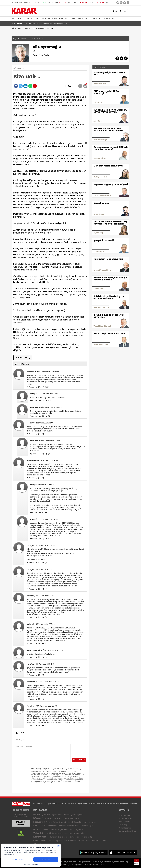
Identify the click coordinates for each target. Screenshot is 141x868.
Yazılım (76, 833)
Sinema (65, 837)
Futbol (44, 826)
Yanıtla (31, 387)
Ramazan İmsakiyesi (127, 831)
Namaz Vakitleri (125, 818)
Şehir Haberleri (125, 828)
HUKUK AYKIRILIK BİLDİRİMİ (127, 804)
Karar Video (83, 19)
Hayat (74, 19)
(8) (39, 434)
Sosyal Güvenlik (81, 822)
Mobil (49, 833)
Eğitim (80, 815)
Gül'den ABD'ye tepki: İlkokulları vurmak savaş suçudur (47, 24)
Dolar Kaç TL (124, 825)
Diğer (91, 826)
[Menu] (117, 19)
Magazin (53, 829)
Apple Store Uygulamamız (125, 853)
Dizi (60, 837)
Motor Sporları (81, 826)
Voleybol (62, 826)
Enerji (71, 822)
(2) (42, 416)
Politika (47, 815)
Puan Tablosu (124, 822)
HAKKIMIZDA (38, 804)
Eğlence (79, 829)
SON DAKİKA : (17, 24)
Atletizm (70, 826)
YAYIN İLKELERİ (64, 804)
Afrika (78, 818)
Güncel (19, 19)
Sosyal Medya (66, 833)
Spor (67, 19)
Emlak (55, 822)
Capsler (58, 841)
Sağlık (61, 829)
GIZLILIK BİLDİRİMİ (95, 804)
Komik (72, 837)
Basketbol (52, 826)
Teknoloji (38, 833)
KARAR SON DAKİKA (21, 823)
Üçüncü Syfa (57, 815)
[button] (66, 86)
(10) (39, 387)
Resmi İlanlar (108, 19)
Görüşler (95, 19)
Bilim (83, 833)
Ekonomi (46, 19)
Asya (72, 818)
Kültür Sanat (70, 829)
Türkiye (66, 815)
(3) (46, 434)
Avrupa (65, 818)
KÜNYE (55, 804)
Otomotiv (63, 822)
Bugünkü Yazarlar (20, 38)
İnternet (56, 833)
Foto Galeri (39, 841)
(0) (42, 401)
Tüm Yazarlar (37, 38)
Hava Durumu (124, 815)
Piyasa (49, 822)
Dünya (38, 19)
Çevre (73, 815)
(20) (47, 387)
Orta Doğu (48, 818)
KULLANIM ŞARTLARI (79, 804)
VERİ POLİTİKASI (109, 804)
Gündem (53, 837)
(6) (39, 699)
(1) (42, 513)
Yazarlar (29, 19)
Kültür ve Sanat (83, 841)
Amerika (58, 818)
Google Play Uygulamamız (95, 853)
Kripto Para (57, 19)
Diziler (46, 829)
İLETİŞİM (48, 804)
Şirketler (92, 822)
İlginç (78, 837)
